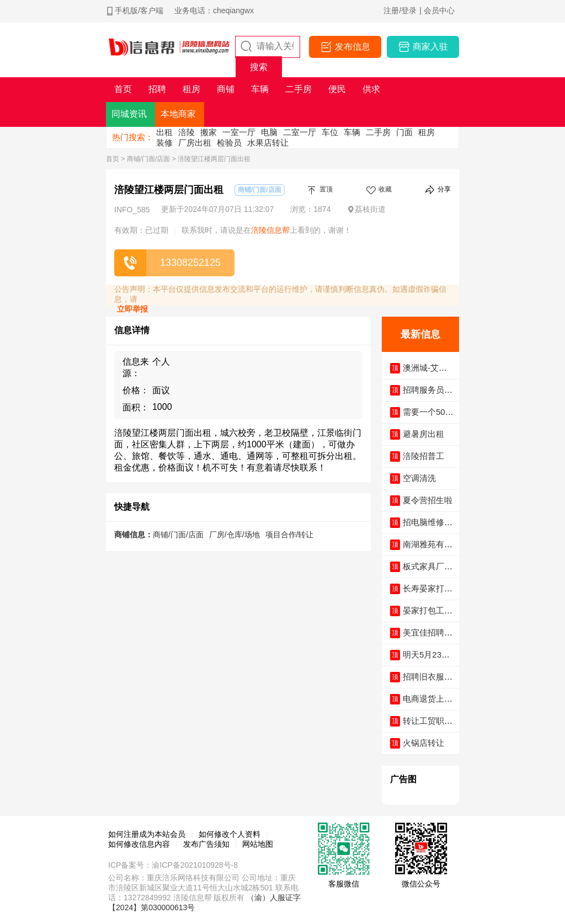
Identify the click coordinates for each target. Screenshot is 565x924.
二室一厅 (300, 132)
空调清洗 (419, 478)
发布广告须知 (206, 844)
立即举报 (132, 309)
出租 (164, 132)
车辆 (352, 132)
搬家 (209, 132)
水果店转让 (268, 143)
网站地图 (258, 844)
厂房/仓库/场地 (234, 535)
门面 (404, 132)
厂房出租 (195, 143)
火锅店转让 (423, 743)
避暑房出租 (423, 434)
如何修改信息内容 (139, 844)
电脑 (269, 132)
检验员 (229, 143)
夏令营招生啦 (428, 500)
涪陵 (186, 132)
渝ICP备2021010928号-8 (195, 865)
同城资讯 (129, 114)
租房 (427, 132)
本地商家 (178, 114)
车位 (330, 132)
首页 (113, 159)
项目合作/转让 (290, 535)
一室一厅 (239, 132)
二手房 (378, 132)
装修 (164, 143)
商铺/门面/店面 (149, 159)
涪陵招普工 (423, 456)
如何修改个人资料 (230, 834)
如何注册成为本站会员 (147, 834)
